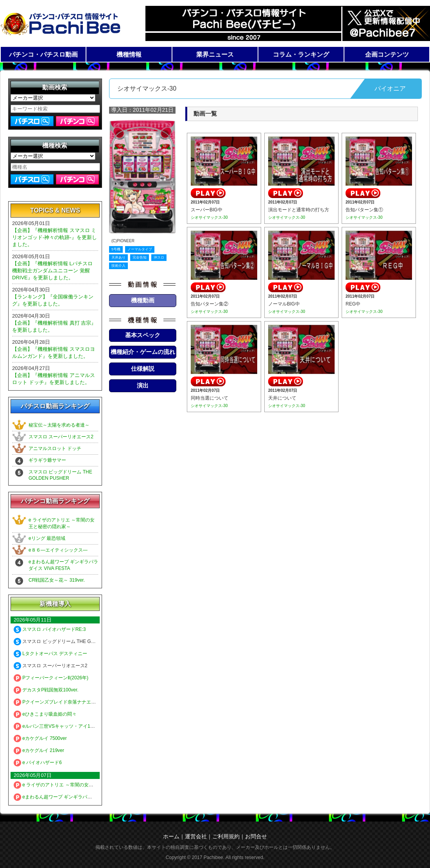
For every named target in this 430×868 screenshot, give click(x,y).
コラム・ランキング (301, 54)
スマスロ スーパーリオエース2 (61, 437)
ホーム (171, 836)
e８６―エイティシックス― (58, 550)
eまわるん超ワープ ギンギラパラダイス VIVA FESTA (74, 797)
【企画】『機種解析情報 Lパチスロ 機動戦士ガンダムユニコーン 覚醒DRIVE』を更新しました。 (52, 271)
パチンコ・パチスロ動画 (43, 54)
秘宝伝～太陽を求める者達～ (59, 425)
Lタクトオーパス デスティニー (50, 654)
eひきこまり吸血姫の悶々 (45, 714)
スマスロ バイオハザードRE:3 (50, 629)
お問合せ (256, 836)
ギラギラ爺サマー (47, 460)
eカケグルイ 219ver (39, 750)
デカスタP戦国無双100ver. (46, 690)
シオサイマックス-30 (209, 217)
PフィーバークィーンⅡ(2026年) (51, 678)
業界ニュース (215, 54)
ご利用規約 (226, 836)
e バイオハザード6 (38, 763)
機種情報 (129, 54)
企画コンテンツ (387, 54)
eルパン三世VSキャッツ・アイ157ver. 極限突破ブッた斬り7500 (85, 726)
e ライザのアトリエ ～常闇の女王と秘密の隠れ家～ (72, 785)
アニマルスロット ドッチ (55, 448)
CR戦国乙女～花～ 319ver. (57, 580)
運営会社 (196, 836)
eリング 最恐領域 (47, 538)
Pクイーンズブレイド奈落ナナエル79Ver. (61, 702)
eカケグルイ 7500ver (40, 738)
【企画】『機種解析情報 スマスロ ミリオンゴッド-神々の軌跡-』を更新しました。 (55, 237)
